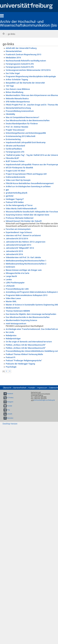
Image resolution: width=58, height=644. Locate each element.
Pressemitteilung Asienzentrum (20, 111)
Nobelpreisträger (13, 339)
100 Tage (10, 86)
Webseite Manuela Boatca (17, 99)
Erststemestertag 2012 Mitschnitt (20, 136)
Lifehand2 (10, 286)
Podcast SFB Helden (15, 202)
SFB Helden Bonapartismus (18, 102)
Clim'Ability (10, 114)
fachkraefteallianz (14, 149)
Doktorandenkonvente (15, 177)
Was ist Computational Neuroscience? (22, 117)
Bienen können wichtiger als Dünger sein (24, 270)
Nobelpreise (11, 335)
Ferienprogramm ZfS (15, 152)
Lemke (9, 279)
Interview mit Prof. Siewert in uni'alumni (23, 235)
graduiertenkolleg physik (17, 193)
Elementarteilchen (14, 51)
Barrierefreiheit (20, 388)
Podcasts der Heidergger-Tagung (20, 364)
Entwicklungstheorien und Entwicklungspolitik (26, 133)
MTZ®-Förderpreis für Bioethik (19, 168)
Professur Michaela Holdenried (19, 218)
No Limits (10, 332)
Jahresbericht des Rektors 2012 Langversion (26, 242)
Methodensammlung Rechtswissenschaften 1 (26, 261)
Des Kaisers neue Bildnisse (18, 89)
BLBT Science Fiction (15, 161)
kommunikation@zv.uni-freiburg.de (44, 400)
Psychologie (11, 367)
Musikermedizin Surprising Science (21, 320)
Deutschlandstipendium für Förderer (22, 124)
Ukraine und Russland (15, 146)
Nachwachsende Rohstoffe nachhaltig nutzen (26, 61)
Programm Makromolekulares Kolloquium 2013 (27, 295)
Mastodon (10, 418)
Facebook (10, 394)
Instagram (10, 402)
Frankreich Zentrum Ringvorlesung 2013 (23, 54)
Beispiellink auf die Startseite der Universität (25, 83)
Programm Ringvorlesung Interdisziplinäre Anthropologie (31, 76)
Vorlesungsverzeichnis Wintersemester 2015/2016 (28, 70)
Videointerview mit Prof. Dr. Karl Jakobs (23, 257)
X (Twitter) (10, 398)
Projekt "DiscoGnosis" (15, 130)
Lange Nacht (11, 276)
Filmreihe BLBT (12, 158)
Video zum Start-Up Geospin (18, 180)
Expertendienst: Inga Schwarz (19, 232)
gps (7, 190)
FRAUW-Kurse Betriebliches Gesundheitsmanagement (30, 183)
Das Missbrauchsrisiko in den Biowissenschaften (28, 120)
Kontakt (32, 388)
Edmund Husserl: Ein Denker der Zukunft (24, 221)
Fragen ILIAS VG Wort (15, 171)
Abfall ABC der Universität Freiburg (21, 48)
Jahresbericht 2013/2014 (17, 239)
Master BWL (11, 301)
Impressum (42, 388)
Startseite (4, 34)
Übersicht (7, 388)
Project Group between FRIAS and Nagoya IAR (26, 174)
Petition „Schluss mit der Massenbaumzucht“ (26, 345)
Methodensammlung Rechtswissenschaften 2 (26, 264)
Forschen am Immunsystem (18, 229)
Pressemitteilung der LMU (17, 289)
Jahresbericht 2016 (14, 254)
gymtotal (10, 196)
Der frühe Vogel (13, 73)
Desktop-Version (10, 424)
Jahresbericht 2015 (14, 251)
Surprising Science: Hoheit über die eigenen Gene (27, 215)
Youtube (10, 406)
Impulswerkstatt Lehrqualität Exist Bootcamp (26, 142)
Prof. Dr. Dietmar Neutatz (17, 127)
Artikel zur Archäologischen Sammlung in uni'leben (28, 186)
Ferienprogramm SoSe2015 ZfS (20, 64)
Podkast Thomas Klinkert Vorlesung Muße (24, 354)
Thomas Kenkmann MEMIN (18, 311)
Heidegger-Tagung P (15, 199)
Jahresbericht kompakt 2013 (18, 245)
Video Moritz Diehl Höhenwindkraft (21, 209)
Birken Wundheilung (14, 92)
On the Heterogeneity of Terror (19, 205)
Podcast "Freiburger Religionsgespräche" (24, 360)
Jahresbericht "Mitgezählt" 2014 (20, 248)
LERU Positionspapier (15, 283)
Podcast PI (11, 357)
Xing (8, 410)
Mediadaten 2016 (13, 58)
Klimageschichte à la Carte (17, 273)
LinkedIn (10, 414)
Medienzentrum (13, 308)
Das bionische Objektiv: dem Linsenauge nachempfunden (31, 314)
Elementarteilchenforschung (18, 108)
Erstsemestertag (13, 139)
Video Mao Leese (13, 298)
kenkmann (10, 267)
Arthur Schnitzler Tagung (17, 80)
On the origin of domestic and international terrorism (29, 342)
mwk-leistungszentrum (16, 324)
